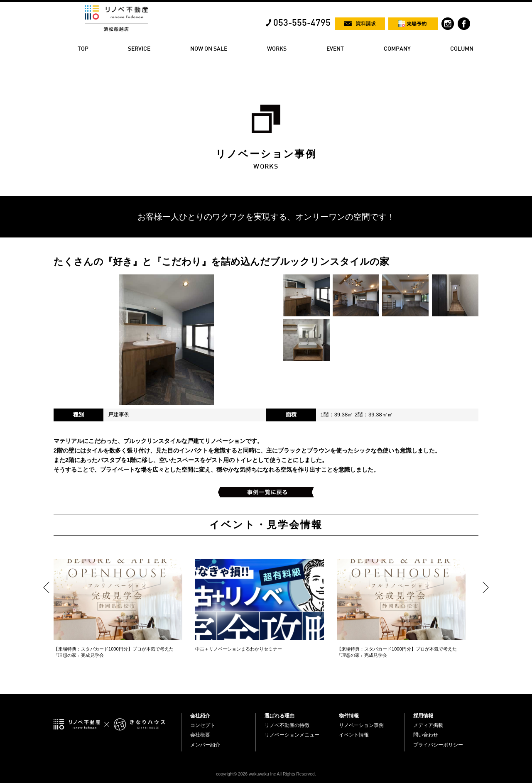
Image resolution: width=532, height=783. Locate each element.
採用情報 (423, 716)
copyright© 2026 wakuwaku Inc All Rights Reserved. (266, 774)
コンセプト (203, 725)
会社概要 (200, 735)
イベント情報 (354, 735)
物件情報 (349, 716)
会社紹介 (200, 716)
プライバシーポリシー (438, 745)
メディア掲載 (428, 725)
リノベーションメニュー (292, 735)
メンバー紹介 (205, 745)
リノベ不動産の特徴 (287, 725)
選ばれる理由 (279, 716)
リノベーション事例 (361, 725)
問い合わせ (426, 735)
